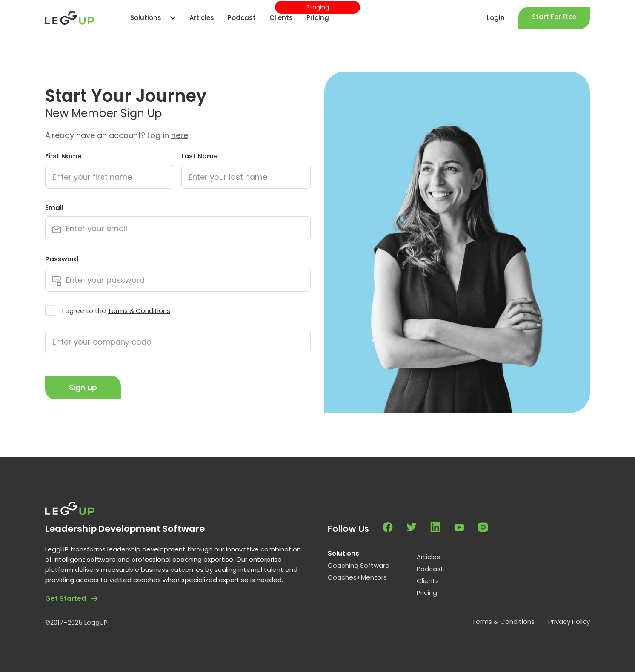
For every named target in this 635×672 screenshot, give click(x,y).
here (180, 135)
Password (62, 259)
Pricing (427, 593)
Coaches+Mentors (357, 577)
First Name (63, 156)
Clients (428, 581)
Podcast (430, 569)
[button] (149, 18)
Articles (428, 557)
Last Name (200, 156)
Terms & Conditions (139, 311)
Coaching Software (359, 566)
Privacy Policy (569, 622)
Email (54, 208)
